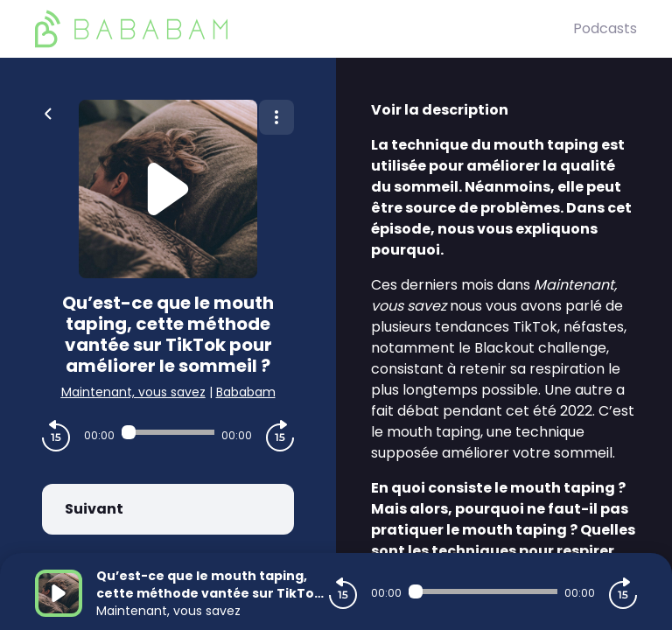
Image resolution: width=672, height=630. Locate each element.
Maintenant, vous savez (133, 392)
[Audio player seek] (168, 432)
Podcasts (605, 28)
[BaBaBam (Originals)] (304, 29)
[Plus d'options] (276, 117)
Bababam (246, 392)
